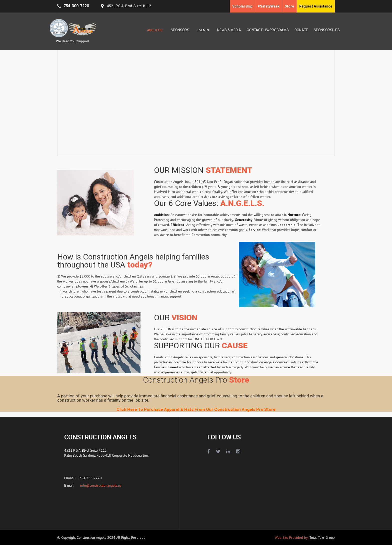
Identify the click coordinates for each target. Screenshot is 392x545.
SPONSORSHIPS (327, 30)
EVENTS (203, 30)
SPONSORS (180, 30)
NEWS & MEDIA (229, 30)
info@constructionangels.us (100, 485)
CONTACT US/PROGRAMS (268, 30)
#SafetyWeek (268, 6)
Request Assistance (316, 6)
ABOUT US (155, 30)
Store (289, 6)
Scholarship (242, 6)
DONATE (301, 30)
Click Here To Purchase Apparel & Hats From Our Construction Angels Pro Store (196, 409)
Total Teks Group (322, 537)
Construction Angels (92, 537)
